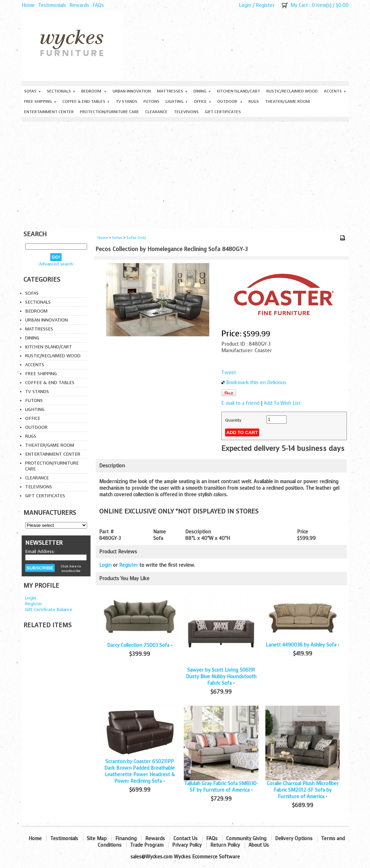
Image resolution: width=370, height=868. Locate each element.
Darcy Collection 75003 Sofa (138, 645)
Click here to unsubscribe (71, 568)
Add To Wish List (282, 403)
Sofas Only (136, 238)
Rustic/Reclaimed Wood (292, 91)
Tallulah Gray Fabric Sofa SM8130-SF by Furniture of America (221, 787)
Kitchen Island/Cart (239, 91)
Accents (335, 91)
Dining (202, 91)
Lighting (177, 101)
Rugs (254, 101)
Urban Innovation (132, 91)
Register (265, 5)
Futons (151, 101)
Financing (126, 839)
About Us (259, 845)
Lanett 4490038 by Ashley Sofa (301, 645)
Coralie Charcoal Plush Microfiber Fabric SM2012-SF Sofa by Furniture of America (303, 790)
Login (245, 5)
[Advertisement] (185, 173)
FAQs (98, 5)
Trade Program (147, 845)
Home (28, 5)
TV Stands (126, 101)
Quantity (233, 420)
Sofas (32, 91)
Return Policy (225, 845)
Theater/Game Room (287, 101)
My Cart (299, 5)
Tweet (229, 373)
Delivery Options (294, 839)
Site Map (97, 839)
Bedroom (94, 91)
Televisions (186, 112)
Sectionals (61, 91)
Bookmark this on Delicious (256, 383)
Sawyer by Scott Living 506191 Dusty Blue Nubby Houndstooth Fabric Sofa (221, 677)
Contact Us (186, 839)
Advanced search (56, 264)
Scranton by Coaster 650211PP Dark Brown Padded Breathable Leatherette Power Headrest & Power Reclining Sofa (140, 771)
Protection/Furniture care (109, 112)
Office (202, 101)
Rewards (79, 5)
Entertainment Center (49, 112)
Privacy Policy (187, 845)
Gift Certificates (223, 112)
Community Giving (246, 839)
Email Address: (40, 551)
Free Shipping (40, 101)
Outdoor (230, 101)
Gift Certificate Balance (49, 610)
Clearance (156, 112)
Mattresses (172, 91)
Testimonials (52, 5)
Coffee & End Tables (86, 101)
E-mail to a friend (240, 403)
